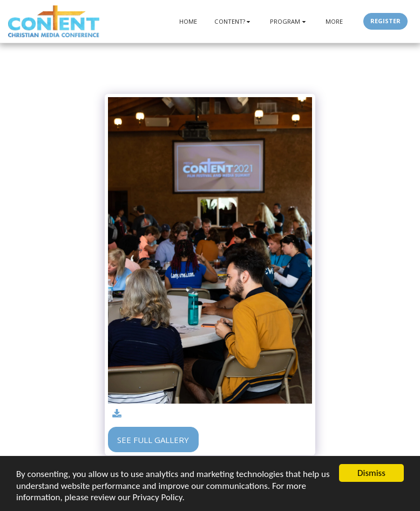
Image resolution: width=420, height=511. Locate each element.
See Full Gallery (153, 440)
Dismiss (371, 473)
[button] (233, 21)
